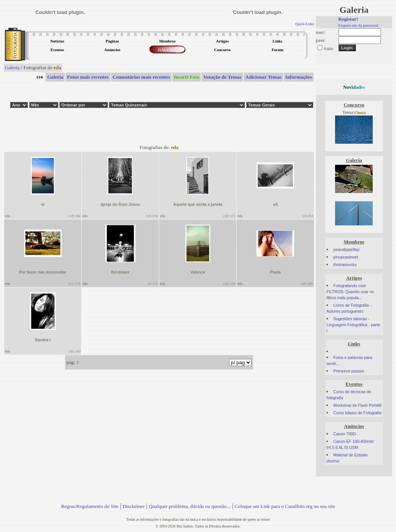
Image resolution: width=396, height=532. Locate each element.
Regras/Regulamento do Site (90, 506)
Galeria (12, 68)
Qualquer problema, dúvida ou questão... (190, 506)
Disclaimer (134, 506)
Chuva (360, 113)
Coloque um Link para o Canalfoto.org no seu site (285, 506)
